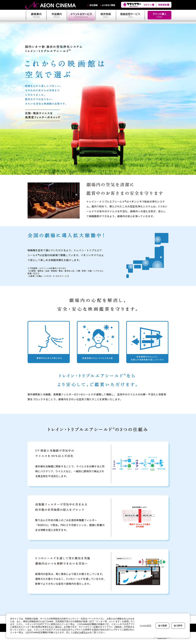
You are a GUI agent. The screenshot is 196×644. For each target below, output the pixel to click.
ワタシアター (132, 5)
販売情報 (106, 15)
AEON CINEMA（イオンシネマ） (51, 5)
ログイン (149, 5)
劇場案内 (36, 15)
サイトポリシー (82, 632)
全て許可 (178, 626)
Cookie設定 (146, 626)
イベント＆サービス (81, 15)
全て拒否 (162, 626)
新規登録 (164, 5)
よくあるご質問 (108, 5)
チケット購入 (159, 15)
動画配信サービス (130, 15)
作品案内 (57, 15)
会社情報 (93, 5)
